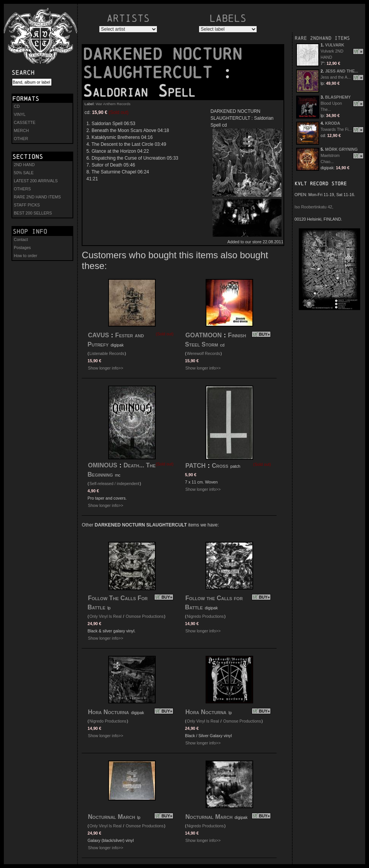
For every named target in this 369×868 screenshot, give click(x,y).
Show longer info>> (105, 368)
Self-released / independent (114, 484)
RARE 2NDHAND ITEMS (322, 38)
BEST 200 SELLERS (33, 213)
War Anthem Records (113, 104)
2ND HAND (24, 165)
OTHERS (22, 189)
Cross (220, 466)
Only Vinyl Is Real (105, 616)
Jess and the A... (336, 77)
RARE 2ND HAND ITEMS (37, 197)
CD (17, 106)
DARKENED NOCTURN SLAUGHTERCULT (162, 63)
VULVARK (335, 45)
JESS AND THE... (342, 71)
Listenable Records (107, 353)
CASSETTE (25, 122)
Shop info (30, 231)
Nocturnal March (111, 817)
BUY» (264, 334)
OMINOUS (102, 465)
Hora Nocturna (108, 712)
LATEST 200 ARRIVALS (36, 181)
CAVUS (98, 335)
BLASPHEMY (338, 97)
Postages (22, 248)
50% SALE (24, 173)
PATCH (195, 466)
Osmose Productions (145, 616)
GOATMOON (203, 335)
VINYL (20, 114)
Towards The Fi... (336, 129)
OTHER (21, 139)
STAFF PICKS (27, 205)
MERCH (21, 130)
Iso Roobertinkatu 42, (314, 207)
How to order (26, 256)
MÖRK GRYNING (342, 149)
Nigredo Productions (205, 616)
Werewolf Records (203, 353)
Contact (21, 239)
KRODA (333, 123)
